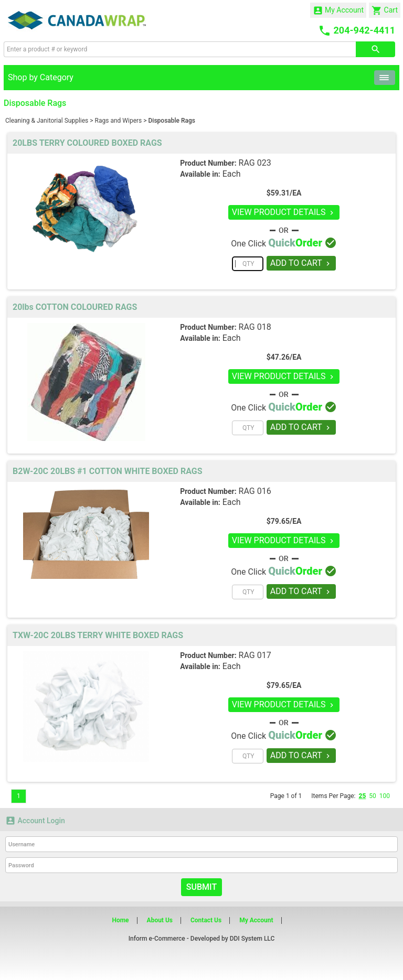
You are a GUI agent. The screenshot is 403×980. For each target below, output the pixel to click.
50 (373, 796)
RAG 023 (255, 163)
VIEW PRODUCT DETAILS (284, 212)
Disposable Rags (172, 121)
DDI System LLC (252, 939)
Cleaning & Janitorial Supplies (47, 121)
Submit (201, 887)
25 (362, 796)
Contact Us (206, 920)
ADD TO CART (301, 263)
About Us (160, 920)
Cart (385, 10)
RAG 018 (255, 327)
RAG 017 (255, 655)
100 (385, 796)
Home (120, 920)
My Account (338, 10)
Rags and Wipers (119, 121)
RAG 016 (255, 491)
